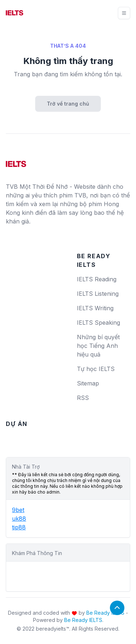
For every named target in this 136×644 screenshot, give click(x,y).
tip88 (19, 527)
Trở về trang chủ (68, 104)
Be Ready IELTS (105, 613)
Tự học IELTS (96, 369)
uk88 (19, 519)
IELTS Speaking (98, 323)
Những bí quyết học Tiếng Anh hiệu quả (98, 346)
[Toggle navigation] (124, 13)
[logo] (16, 161)
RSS (83, 398)
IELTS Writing (95, 308)
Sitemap (88, 383)
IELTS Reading (97, 279)
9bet (18, 510)
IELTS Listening (98, 294)
